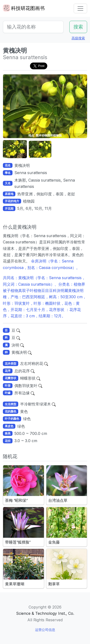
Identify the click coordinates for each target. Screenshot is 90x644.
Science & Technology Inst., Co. (45, 613)
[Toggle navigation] (80, 8)
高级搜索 (78, 38)
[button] (15, 149)
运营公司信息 (45, 630)
